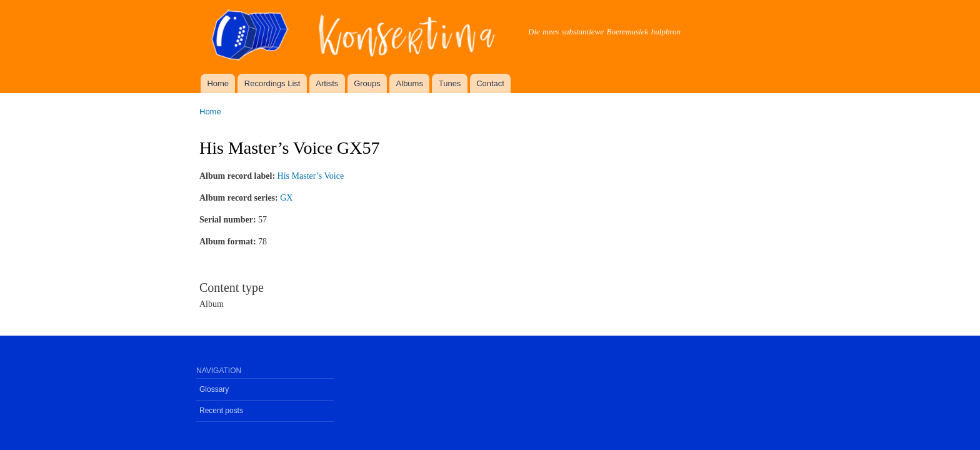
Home (218, 83)
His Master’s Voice (311, 176)
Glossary (214, 389)
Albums (410, 83)
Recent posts (221, 411)
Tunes (450, 83)
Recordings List (272, 83)
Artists (327, 83)
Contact (490, 83)
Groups (367, 83)
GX (286, 198)
